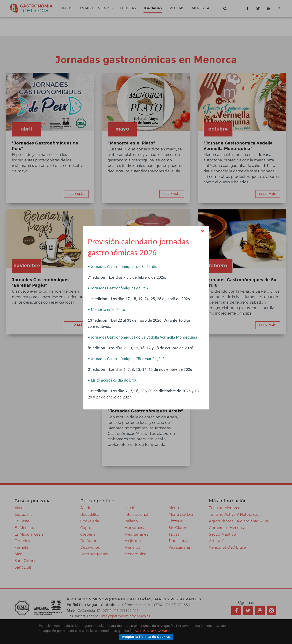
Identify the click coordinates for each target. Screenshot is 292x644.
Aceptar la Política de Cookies (146, 637)
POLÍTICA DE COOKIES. (152, 631)
